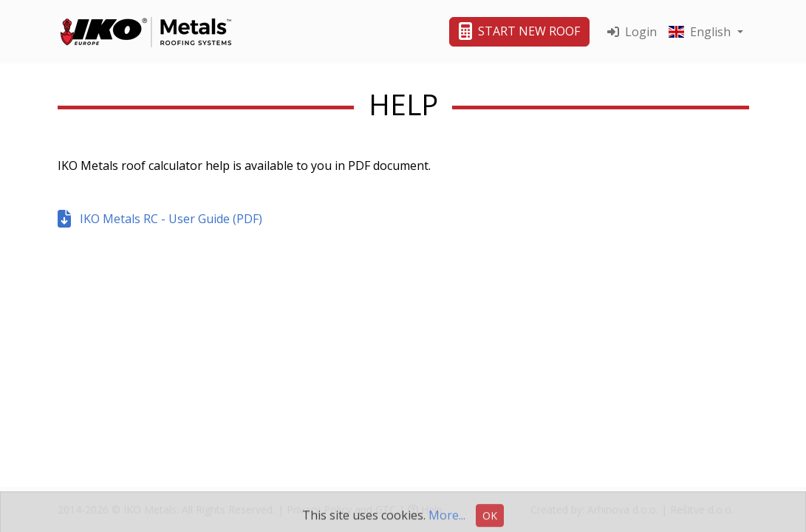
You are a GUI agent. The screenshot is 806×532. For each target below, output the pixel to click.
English (701, 32)
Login (632, 32)
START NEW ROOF (519, 31)
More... (447, 519)
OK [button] (490, 520)
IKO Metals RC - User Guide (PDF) (160, 219)
